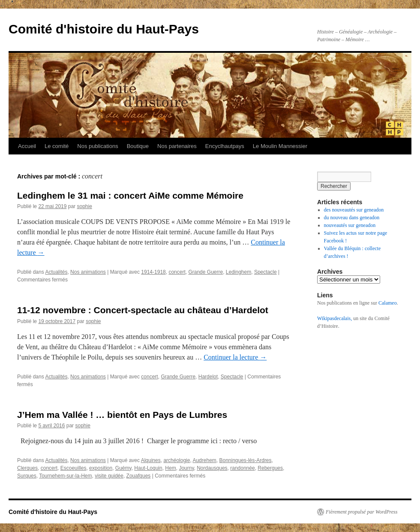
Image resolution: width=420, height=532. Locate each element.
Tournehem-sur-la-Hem (65, 476)
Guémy (123, 468)
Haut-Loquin (148, 468)
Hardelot (208, 377)
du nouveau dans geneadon (352, 218)
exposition (101, 468)
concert (177, 272)
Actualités (56, 272)
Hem (170, 468)
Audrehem (204, 460)
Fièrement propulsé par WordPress (361, 512)
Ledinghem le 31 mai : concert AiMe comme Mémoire (130, 195)
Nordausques (212, 468)
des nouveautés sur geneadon (354, 210)
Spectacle (265, 272)
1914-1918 (153, 272)
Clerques (27, 468)
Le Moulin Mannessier (280, 146)
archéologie (177, 460)
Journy (186, 468)
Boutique (138, 146)
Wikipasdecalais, (334, 318)
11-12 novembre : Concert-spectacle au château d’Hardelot (143, 310)
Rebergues (270, 468)
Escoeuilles (73, 468)
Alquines (151, 460)
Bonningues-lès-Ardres (245, 460)
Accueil (27, 146)
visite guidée (109, 476)
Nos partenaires (177, 146)
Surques (27, 476)
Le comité (57, 146)
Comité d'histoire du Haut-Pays (104, 29)
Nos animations (88, 272)
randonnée (242, 468)
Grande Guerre (205, 272)
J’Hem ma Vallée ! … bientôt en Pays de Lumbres (122, 415)
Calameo (388, 303)
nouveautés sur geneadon (350, 225)
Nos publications (97, 146)
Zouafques (139, 476)
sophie (84, 206)
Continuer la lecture (235, 357)
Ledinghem (238, 272)
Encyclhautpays (225, 146)
